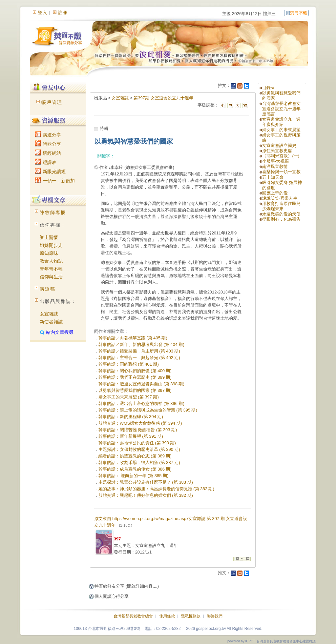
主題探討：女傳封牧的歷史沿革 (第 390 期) (139, 449)
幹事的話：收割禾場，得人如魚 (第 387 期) (139, 463)
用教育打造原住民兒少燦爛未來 (281, 206)
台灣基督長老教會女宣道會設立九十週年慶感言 (281, 109)
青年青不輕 (51, 269)
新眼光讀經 (50, 171)
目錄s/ (268, 88)
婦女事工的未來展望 (281, 130)
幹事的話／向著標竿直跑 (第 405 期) (133, 338)
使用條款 (167, 616)
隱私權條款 (191, 616)
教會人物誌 (51, 261)
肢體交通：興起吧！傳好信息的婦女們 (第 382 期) (146, 495)
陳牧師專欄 (53, 212)
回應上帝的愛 (275, 193)
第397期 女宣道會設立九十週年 (163, 98)
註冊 (63, 13)
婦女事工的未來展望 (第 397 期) (129, 397)
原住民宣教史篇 (277, 151)
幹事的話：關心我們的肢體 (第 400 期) (135, 371)
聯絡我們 (215, 616)
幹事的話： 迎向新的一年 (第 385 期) (134, 476)
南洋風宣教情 (275, 166)
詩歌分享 (48, 144)
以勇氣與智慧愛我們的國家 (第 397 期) (135, 390)
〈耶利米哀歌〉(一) (281, 156)
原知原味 (49, 253)
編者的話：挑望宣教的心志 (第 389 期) (135, 456)
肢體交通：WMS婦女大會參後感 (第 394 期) (140, 423)
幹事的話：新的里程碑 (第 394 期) (131, 417)
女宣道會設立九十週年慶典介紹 (281, 122)
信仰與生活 (51, 277)
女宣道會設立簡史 (279, 145)
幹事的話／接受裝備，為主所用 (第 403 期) (139, 351)
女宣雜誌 (49, 314)
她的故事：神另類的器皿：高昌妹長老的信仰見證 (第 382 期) (156, 489)
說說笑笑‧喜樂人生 (280, 198)
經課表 (46, 162)
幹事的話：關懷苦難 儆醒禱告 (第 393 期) (138, 430)
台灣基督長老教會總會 (133, 616)
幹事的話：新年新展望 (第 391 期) (131, 436)
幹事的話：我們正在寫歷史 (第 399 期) (135, 377)
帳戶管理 (52, 102)
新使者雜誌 (51, 322)
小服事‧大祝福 (275, 161)
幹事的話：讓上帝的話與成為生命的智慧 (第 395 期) (148, 410)
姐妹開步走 (51, 245)
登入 (43, 13)
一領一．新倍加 (55, 181)
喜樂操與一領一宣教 (281, 172)
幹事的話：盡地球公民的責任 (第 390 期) (137, 443)
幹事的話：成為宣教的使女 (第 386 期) (135, 469)
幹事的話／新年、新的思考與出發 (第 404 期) (141, 344)
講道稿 (48, 289)
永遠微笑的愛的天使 (281, 214)
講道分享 (48, 135)
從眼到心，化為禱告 (281, 219)
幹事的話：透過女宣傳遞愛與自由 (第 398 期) (141, 384)
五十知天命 (273, 177)
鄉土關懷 (49, 237)
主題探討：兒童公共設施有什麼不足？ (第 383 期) (146, 482)
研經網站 (48, 153)
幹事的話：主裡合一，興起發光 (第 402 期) (139, 358)
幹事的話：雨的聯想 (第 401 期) (129, 364)
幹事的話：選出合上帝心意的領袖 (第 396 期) (141, 403)
